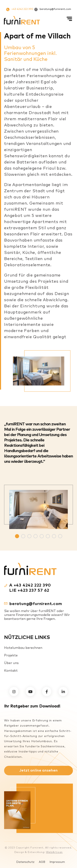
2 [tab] (23, 536)
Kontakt (11, 671)
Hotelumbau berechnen (23, 648)
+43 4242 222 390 (20, 9)
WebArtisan (54, 852)
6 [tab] (48, 536)
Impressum (57, 862)
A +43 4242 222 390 (30, 585)
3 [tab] (29, 536)
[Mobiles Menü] (70, 20)
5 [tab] (42, 536)
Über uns (11, 663)
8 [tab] (60, 536)
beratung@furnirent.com (53, 9)
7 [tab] (54, 536)
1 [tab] (17, 536)
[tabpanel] (38, 507)
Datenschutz (25, 862)
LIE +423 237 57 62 (29, 590)
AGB (42, 862)
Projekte (11, 655)
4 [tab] (36, 536)
